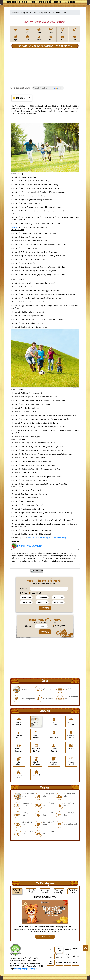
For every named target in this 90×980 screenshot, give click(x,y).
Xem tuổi (24, 2)
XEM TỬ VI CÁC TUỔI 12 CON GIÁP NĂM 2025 (45, 22)
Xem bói (58, 2)
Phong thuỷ (45, 2)
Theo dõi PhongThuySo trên (48, 88)
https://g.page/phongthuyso (26, 969)
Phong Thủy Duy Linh (30, 546)
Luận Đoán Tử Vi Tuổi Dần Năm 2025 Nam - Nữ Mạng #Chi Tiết (45, 927)
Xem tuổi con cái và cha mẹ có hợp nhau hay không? (47, 538)
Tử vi (34, 2)
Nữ (39, 593)
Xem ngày (70, 2)
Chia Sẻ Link (38, 571)
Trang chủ (11, 2)
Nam (32, 593)
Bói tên (14, 227)
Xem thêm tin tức (45, 937)
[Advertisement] (45, 68)
